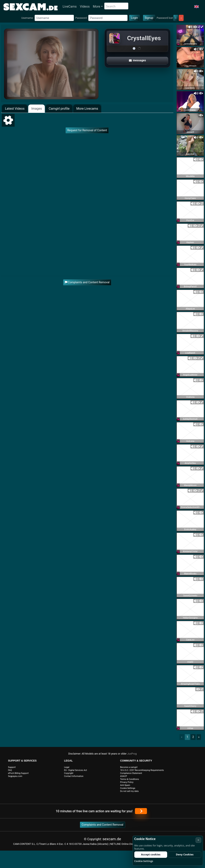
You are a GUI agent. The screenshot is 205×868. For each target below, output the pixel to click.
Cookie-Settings (128, 788)
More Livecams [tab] (87, 109)
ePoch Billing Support (18, 773)
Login (134, 18)
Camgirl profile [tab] (59, 109)
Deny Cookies (185, 854)
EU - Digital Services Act (75, 770)
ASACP (124, 776)
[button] (196, 7)
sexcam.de (112, 839)
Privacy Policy (127, 782)
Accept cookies (151, 854)
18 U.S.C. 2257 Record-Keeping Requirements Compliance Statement (142, 772)
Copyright (69, 773)
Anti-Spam (125, 785)
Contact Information (74, 776)
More (97, 6)
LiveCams (70, 6)
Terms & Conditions (130, 779)
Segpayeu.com (15, 776)
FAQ (10, 770)
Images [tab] (37, 109)
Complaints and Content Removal (102, 825)
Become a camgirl (129, 767)
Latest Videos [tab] (15, 109)
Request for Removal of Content (87, 130)
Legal (67, 767)
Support (12, 767)
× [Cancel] (198, 840)
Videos (85, 6)
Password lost (165, 18)
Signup (149, 18)
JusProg (132, 754)
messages (138, 60)
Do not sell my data (129, 791)
